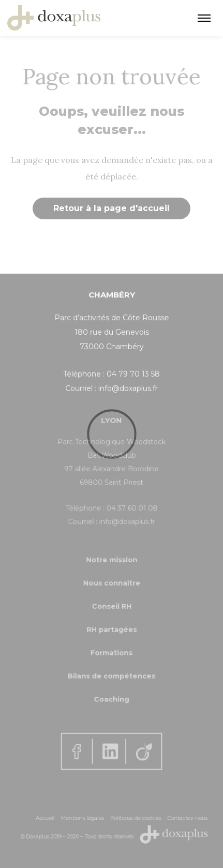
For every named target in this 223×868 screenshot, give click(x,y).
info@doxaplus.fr (128, 388)
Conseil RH (111, 608)
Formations (111, 650)
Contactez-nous (180, 819)
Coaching (111, 693)
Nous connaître (111, 587)
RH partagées (111, 629)
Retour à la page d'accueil (111, 208)
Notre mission (111, 566)
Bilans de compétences (111, 672)
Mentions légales (85, 819)
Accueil (50, 819)
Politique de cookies (133, 819)
